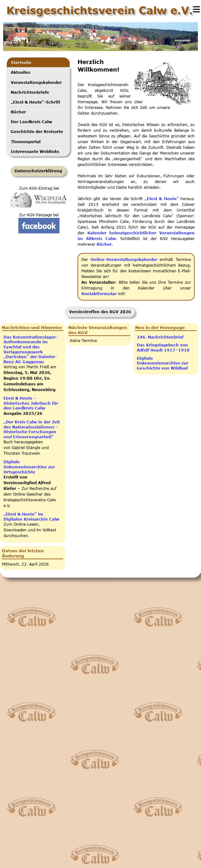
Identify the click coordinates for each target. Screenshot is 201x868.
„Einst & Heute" (162, 199)
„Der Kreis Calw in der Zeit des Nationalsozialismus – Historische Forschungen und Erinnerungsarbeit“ (32, 429)
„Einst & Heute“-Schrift (35, 102)
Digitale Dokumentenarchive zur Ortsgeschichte (29, 467)
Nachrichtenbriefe (30, 92)
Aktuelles (21, 72)
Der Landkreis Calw (31, 122)
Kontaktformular (99, 294)
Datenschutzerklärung (38, 171)
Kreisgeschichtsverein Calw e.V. (100, 10)
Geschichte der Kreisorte (37, 131)
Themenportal (26, 142)
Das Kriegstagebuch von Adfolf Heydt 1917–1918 (163, 348)
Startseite (21, 62)
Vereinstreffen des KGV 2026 (100, 312)
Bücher (18, 112)
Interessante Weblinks (35, 151)
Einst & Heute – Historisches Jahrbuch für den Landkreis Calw (31, 403)
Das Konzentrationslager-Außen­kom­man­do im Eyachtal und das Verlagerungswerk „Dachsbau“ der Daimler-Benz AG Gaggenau (31, 349)
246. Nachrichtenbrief (160, 337)
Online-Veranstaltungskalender (124, 260)
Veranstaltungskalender (36, 82)
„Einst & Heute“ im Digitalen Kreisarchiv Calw (31, 517)
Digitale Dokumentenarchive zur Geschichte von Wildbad (163, 363)
